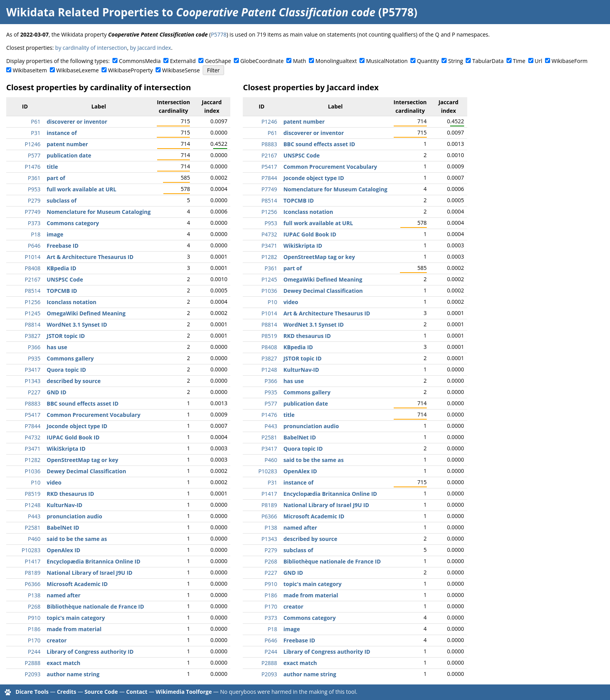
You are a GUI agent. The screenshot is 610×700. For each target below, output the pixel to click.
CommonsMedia (140, 61)
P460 (34, 539)
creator (57, 640)
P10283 (31, 550)
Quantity (428, 61)
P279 (34, 200)
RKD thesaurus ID (70, 494)
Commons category (73, 223)
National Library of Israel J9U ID (89, 573)
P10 (36, 482)
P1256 (33, 302)
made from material (74, 629)
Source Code (101, 692)
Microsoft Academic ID (77, 584)
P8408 (33, 268)
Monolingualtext (336, 61)
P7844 (33, 426)
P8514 (33, 291)
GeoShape (218, 61)
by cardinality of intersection (91, 48)
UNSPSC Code (65, 279)
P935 (34, 358)
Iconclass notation (72, 302)
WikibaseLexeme (78, 70)
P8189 (33, 573)
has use (57, 347)
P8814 (33, 325)
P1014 (33, 257)
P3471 (33, 449)
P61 (36, 122)
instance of (62, 133)
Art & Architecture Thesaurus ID (90, 257)
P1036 (33, 471)
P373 (34, 223)
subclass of (62, 200)
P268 (34, 606)
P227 (34, 392)
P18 (36, 234)
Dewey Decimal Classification (86, 471)
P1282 (33, 460)
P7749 (33, 212)
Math (300, 61)
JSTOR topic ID (66, 336)
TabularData (488, 61)
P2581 (33, 528)
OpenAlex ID (63, 550)
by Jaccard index (151, 48)
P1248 (33, 505)
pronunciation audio (74, 516)
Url (538, 61)
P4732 (33, 437)
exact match (63, 663)
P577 (34, 155)
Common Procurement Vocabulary (94, 415)
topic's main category (76, 618)
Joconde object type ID (77, 426)
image (55, 234)
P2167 (33, 279)
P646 (34, 246)
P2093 (33, 674)
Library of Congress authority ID (90, 652)
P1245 (33, 313)
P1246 (33, 144)
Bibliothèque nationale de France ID (95, 606)
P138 (34, 595)
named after (64, 595)
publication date (69, 155)
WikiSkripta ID (66, 449)
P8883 (33, 403)
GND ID (57, 392)
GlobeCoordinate (262, 61)
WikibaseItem (30, 70)
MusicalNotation (387, 61)
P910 (34, 618)
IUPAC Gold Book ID (73, 437)
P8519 (33, 494)
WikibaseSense (181, 70)
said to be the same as (77, 539)
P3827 (33, 336)
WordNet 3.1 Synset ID (77, 325)
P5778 (219, 34)
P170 (34, 640)
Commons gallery (70, 358)
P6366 (33, 584)
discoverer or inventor (77, 122)
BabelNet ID (63, 528)
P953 (34, 189)
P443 (34, 516)
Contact (137, 692)
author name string (73, 674)
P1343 (33, 381)
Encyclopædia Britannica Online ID (94, 561)
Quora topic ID (66, 370)
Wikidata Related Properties (82, 12)
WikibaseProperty (131, 70)
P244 (34, 652)
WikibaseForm (570, 61)
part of (56, 178)
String (456, 61)
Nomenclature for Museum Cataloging (99, 212)
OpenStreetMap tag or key (82, 460)
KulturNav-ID (65, 505)
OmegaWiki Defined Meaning (86, 313)
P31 (36, 133)
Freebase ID (63, 246)
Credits (67, 692)
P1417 (33, 561)
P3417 (33, 370)
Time (519, 61)
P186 (34, 629)
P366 (34, 347)
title (52, 167)
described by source (74, 381)
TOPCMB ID (62, 291)
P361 (34, 178)
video (54, 482)
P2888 (33, 663)
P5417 (33, 415)
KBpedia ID (61, 268)
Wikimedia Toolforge (184, 692)
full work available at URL (82, 189)
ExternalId (183, 61)
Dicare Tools (32, 692)
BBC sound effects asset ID (83, 403)
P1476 (33, 167)
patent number (67, 144)
